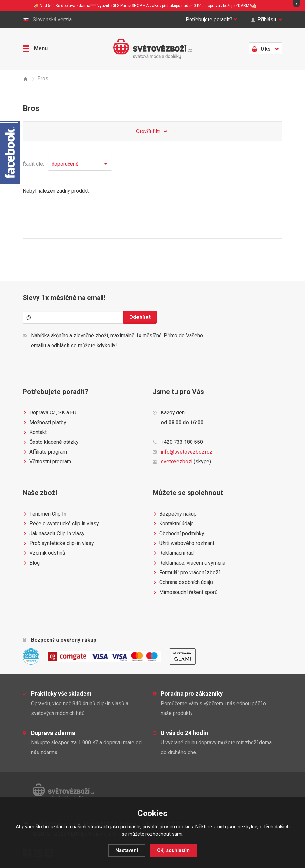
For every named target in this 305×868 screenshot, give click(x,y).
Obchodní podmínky (178, 534)
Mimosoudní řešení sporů (185, 592)
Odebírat (140, 317)
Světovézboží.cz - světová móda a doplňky (152, 49)
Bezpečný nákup (175, 514)
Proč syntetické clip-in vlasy (58, 543)
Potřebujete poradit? (212, 20)
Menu (35, 48)
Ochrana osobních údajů (183, 582)
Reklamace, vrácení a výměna (189, 563)
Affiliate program (45, 452)
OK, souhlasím (173, 850)
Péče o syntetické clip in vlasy (61, 524)
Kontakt (35, 432)
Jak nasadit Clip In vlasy (54, 534)
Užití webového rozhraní (183, 543)
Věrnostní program (47, 462)
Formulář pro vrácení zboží (186, 573)
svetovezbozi (177, 462)
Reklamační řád (173, 553)
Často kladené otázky (51, 442)
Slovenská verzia (47, 20)
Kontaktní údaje (173, 524)
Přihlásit (267, 20)
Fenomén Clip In (45, 514)
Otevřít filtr (153, 132)
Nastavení (127, 850)
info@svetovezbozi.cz (187, 452)
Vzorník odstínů (44, 553)
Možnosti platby (45, 423)
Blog (31, 563)
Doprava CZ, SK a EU (50, 413)
